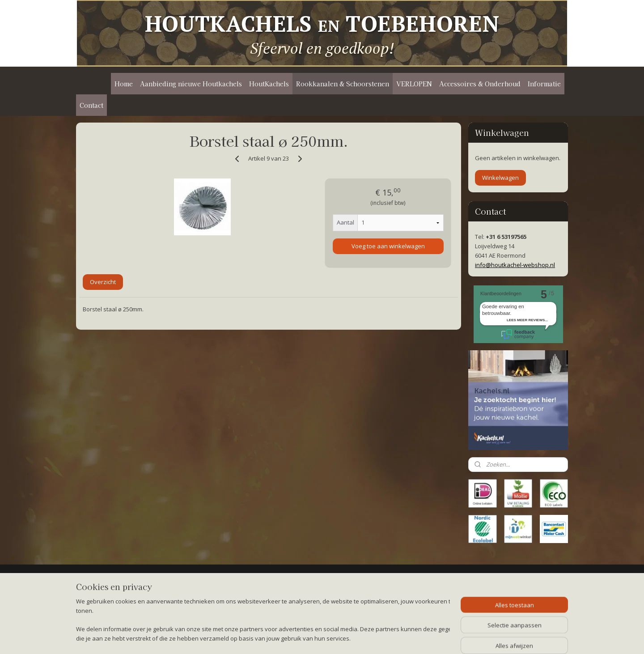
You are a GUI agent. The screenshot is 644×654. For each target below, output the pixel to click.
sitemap (297, 638)
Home (124, 84)
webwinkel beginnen (350, 638)
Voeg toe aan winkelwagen (388, 246)
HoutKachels (269, 84)
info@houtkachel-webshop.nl (515, 265)
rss (316, 638)
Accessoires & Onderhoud (480, 84)
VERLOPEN (414, 84)
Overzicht (103, 282)
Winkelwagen (500, 178)
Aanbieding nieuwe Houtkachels (191, 84)
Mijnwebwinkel (428, 638)
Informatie (544, 84)
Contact (91, 105)
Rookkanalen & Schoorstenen (343, 84)
